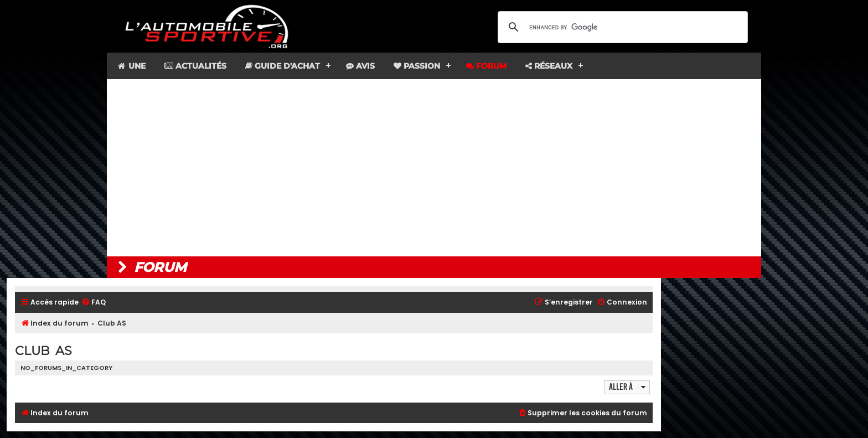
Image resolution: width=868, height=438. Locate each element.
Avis (360, 66)
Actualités (195, 66)
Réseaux (549, 66)
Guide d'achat (283, 66)
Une (131, 66)
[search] (621, 27)
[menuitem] (94, 303)
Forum (486, 66)
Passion (417, 66)
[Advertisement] (434, 168)
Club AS (43, 351)
